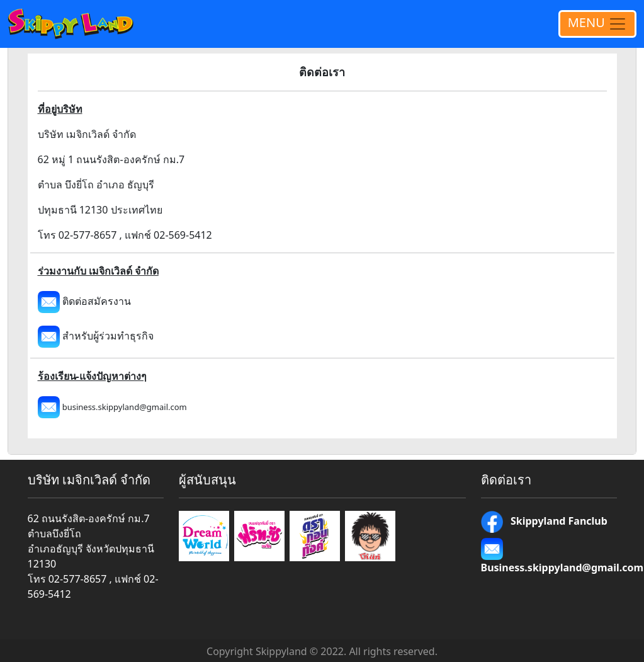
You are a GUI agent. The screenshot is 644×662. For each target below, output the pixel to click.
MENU (597, 24)
